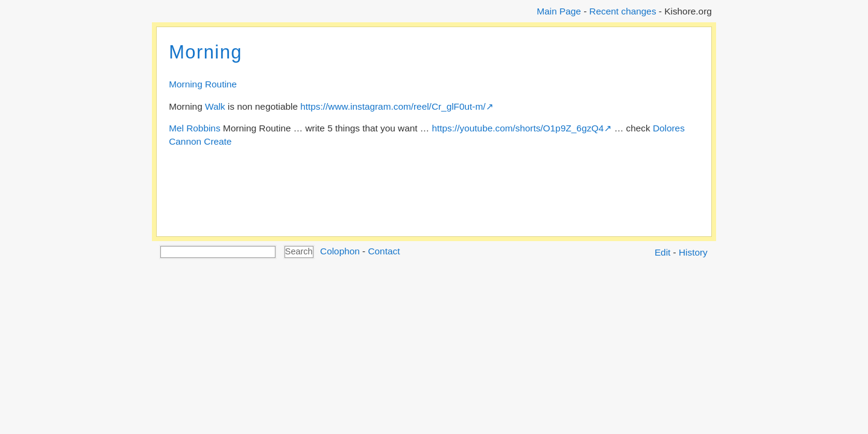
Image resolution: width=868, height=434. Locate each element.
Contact (384, 251)
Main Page (558, 11)
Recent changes (623, 11)
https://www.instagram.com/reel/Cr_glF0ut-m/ (393, 106)
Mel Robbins (194, 128)
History (693, 252)
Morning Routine (203, 84)
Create (218, 141)
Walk (215, 106)
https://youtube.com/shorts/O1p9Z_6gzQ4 (517, 128)
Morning (206, 52)
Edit (662, 252)
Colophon (340, 251)
